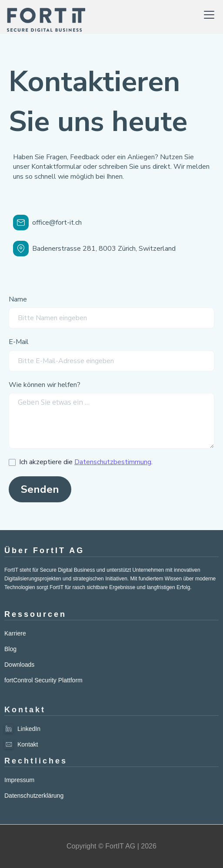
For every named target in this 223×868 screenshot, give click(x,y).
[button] (207, 15)
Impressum (19, 780)
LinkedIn (29, 729)
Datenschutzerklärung (34, 796)
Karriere (15, 633)
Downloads (19, 665)
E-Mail (19, 342)
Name (18, 299)
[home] (46, 15)
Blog (10, 649)
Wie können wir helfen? (45, 385)
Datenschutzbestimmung (113, 462)
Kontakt (28, 744)
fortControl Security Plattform (43, 680)
